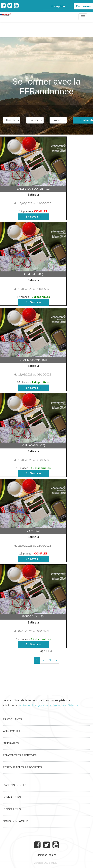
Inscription (58, 6)
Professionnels (15, 785)
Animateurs (12, 731)
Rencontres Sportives (20, 755)
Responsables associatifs (22, 767)
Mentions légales (46, 855)
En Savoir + (33, 217)
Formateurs (12, 797)
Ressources (12, 809)
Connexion (83, 6)
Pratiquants (12, 719)
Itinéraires (11, 743)
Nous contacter (15, 821)
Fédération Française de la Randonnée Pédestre (48, 705)
